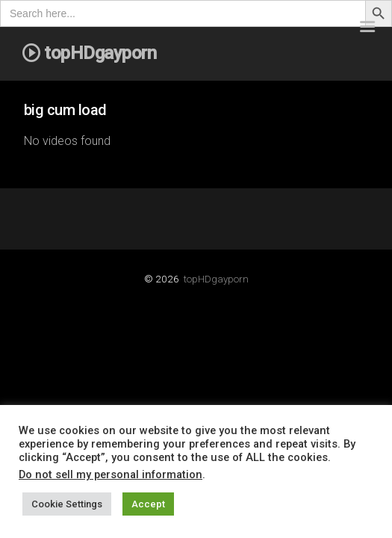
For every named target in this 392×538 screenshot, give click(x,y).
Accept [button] (148, 504)
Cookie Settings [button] (67, 504)
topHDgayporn (216, 279)
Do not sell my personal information (111, 474)
